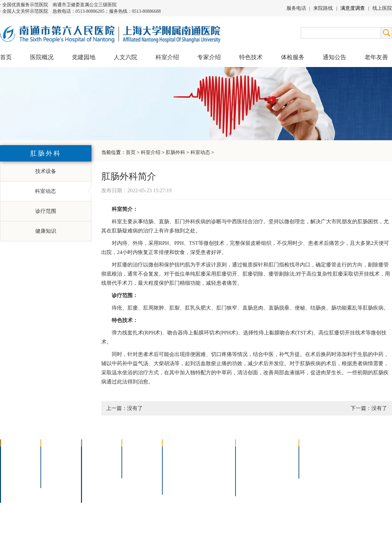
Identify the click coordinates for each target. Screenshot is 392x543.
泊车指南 (280, 478)
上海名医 (137, 453)
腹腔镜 (209, 470)
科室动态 (200, 152)
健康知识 (46, 231)
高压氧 (174, 478)
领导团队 (15, 461)
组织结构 (15, 470)
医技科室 (96, 478)
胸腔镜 (174, 461)
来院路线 (323, 8)
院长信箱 (15, 487)
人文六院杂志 (61, 461)
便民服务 (250, 470)
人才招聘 (314, 461)
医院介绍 (15, 453)
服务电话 (296, 8)
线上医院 (382, 8)
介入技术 (177, 453)
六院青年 (56, 470)
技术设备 (46, 171)
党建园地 (84, 57)
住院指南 (250, 461)
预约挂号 (280, 461)
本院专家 (137, 470)
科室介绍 (151, 152)
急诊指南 (280, 453)
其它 (91, 487)
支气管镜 (211, 461)
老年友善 (376, 57)
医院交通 (15, 495)
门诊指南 (250, 453)
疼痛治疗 (211, 453)
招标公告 (314, 453)
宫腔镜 (209, 478)
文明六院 (56, 478)
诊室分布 (280, 470)
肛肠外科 (175, 152)
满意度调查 (353, 8)
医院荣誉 (15, 478)
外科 (91, 470)
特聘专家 (137, 461)
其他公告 (314, 470)
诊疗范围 (46, 211)
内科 (91, 461)
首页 (6, 57)
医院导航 (250, 478)
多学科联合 (99, 453)
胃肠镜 (174, 470)
